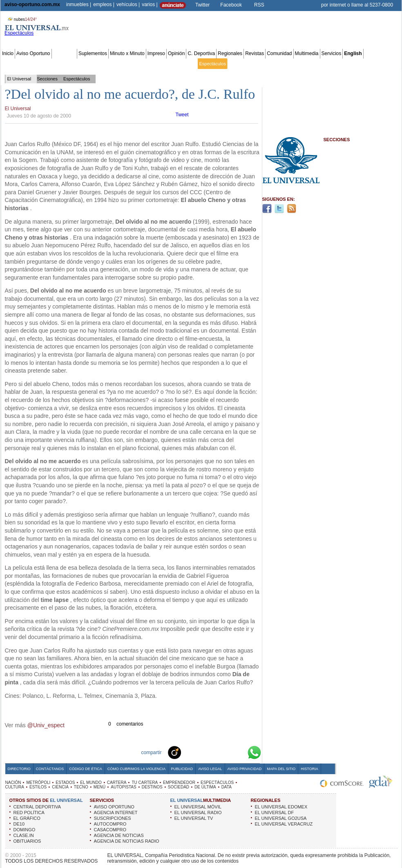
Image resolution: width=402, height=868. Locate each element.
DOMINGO (25, 830)
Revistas (255, 53)
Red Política (72, 64)
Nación (9, 64)
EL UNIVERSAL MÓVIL (198, 807)
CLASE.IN (24, 835)
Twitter (202, 5)
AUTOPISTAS (123, 787)
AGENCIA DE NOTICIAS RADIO (127, 841)
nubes (21, 19)
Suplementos (93, 53)
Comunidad (279, 53)
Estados (95, 64)
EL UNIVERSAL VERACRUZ (284, 824)
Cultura (236, 64)
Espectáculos (212, 64)
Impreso (156, 53)
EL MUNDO (91, 783)
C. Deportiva (201, 53)
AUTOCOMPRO (110, 824)
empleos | (104, 4)
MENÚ (99, 787)
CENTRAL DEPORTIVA (37, 807)
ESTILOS (38, 787)
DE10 (19, 824)
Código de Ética (86, 769)
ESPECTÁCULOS (217, 783)
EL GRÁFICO (27, 818)
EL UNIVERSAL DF (275, 813)
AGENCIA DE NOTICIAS (119, 835)
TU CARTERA (145, 783)
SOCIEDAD (179, 787)
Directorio (19, 769)
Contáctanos (50, 769)
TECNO (81, 787)
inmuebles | (79, 4)
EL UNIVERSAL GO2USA (281, 818)
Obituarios (344, 64)
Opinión (176, 53)
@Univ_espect (46, 725)
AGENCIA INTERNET (116, 813)
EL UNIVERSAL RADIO (198, 813)
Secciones (64, 53)
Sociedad (321, 64)
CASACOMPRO (110, 830)
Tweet (182, 115)
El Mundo (116, 64)
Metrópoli (28, 64)
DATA (227, 787)
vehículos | (128, 4)
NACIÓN (13, 783)
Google (239, 752)
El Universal (19, 79)
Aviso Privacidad (245, 769)
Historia (309, 769)
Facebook (231, 5)
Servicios (332, 53)
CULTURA (15, 787)
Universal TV (296, 64)
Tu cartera (156, 64)
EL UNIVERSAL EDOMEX (281, 807)
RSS (259, 5)
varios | (150, 4)
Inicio (8, 53)
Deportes (271, 64)
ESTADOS (65, 783)
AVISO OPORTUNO (114, 807)
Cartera (135, 64)
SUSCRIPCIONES (113, 818)
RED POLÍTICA (29, 813)
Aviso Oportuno (33, 53)
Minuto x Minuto (127, 53)
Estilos (252, 64)
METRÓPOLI (38, 783)
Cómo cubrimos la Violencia (137, 769)
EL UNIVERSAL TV (194, 818)
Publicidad (367, 64)
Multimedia (307, 53)
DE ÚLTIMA (205, 787)
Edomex (49, 64)
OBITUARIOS (27, 841)
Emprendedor (183, 64)
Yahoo (226, 752)
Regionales (230, 53)
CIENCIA (60, 787)
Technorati (187, 752)
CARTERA (117, 783)
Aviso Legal (210, 769)
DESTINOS (152, 787)
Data (385, 64)
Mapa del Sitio (281, 769)
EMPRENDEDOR (179, 783)
